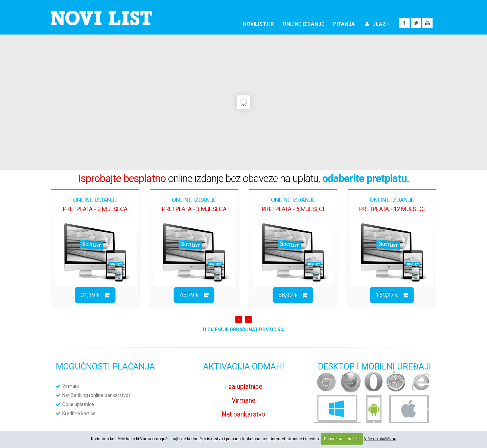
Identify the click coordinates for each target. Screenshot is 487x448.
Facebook (404, 23)
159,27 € (392, 295)
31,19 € (95, 295)
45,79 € (194, 295)
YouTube (427, 23)
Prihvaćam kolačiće (342, 439)
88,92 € (293, 295)
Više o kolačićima (380, 439)
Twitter (416, 23)
